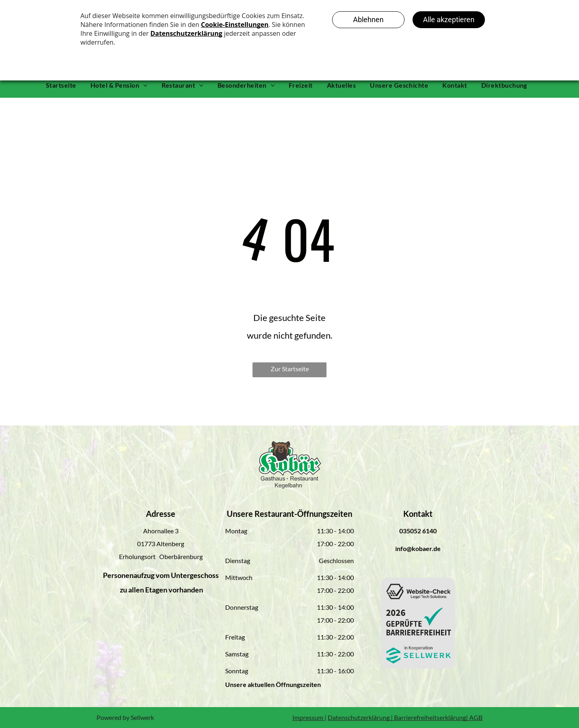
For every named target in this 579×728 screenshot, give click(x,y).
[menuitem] (64, 85)
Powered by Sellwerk (125, 717)
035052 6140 (418, 531)
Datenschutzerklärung (359, 717)
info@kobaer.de (418, 548)
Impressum (308, 717)
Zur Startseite (290, 369)
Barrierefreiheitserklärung (430, 717)
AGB (476, 717)
